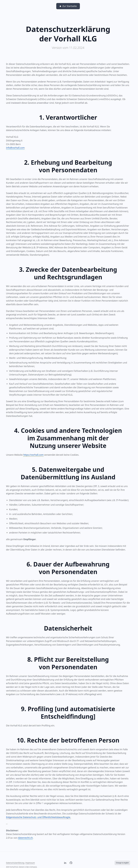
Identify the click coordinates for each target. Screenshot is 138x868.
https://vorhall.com (33, 455)
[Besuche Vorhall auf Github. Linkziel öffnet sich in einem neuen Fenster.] (71, 863)
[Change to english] (122, 863)
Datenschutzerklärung (15, 863)
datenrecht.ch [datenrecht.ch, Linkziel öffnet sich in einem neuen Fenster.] (25, 838)
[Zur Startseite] (68, 6)
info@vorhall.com (15, 148)
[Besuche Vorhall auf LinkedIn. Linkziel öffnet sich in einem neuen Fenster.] (65, 863)
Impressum (30, 863)
